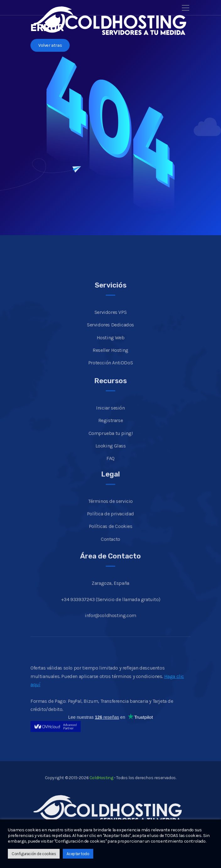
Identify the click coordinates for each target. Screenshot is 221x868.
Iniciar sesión (110, 454)
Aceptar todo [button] (78, 854)
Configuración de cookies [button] (34, 854)
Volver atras (50, 45)
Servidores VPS (110, 359)
